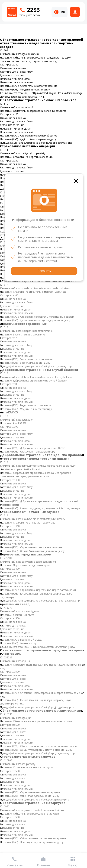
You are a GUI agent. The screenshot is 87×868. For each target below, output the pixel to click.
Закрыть (44, 271)
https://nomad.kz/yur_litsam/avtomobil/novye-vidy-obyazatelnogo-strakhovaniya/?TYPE (42, 95)
